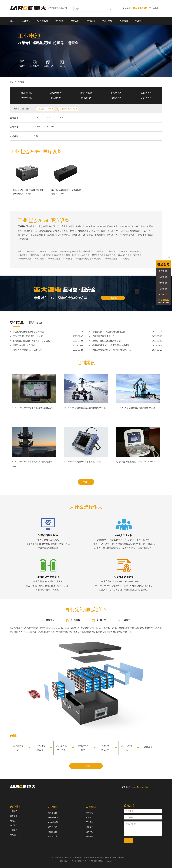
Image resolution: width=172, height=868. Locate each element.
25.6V (62, 118)
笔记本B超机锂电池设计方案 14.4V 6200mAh (136, 462)
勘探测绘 (90, 832)
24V (48, 118)
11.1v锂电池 (23, 255)
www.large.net (107, 861)
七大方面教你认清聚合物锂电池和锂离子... (111, 350)
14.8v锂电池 (46, 255)
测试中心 (14, 825)
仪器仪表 (90, 827)
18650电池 (34, 255)
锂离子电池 (26, 93)
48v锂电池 (123, 251)
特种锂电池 (64, 251)
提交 (129, 841)
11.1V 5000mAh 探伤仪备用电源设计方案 (82, 462)
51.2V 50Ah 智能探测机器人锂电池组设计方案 (85, 408)
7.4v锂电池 (125, 259)
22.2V (36, 118)
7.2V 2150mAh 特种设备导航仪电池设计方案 (32, 408)
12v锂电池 (53, 251)
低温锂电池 (56, 98)
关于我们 (124, 21)
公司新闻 (14, 830)
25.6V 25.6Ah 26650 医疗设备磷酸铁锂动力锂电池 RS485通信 (28, 192)
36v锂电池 (99, 251)
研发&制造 (107, 21)
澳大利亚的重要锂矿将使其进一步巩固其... (32, 341)
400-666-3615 (163, 295)
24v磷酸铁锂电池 (53, 259)
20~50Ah (50, 127)
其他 (36, 136)
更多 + (86, 482)
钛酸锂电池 (116, 98)
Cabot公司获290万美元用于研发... (107, 341)
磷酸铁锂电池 (56, 93)
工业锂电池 (111, 251)
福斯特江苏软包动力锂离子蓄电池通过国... (111, 345)
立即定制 (86, 766)
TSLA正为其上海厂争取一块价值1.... (29, 336)
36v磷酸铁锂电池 (82, 259)
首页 (12, 21)
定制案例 (75, 21)
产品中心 (53, 807)
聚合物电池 (116, 93)
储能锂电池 (146, 93)
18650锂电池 (86, 93)
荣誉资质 (14, 816)
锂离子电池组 (72, 255)
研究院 (13, 821)
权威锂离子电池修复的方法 (104, 336)
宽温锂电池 (86, 98)
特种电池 (59, 21)
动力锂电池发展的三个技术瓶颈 (27, 350)
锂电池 (21, 251)
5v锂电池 (30, 251)
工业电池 (26, 21)
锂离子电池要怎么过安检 (24, 345)
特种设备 (90, 813)
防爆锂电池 (146, 98)
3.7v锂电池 (96, 259)
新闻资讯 (91, 21)
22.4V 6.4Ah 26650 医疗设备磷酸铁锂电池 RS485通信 (66, 192)
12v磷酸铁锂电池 (25, 259)
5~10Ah (37, 127)
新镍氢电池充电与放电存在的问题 (28, 332)
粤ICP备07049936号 (117, 858)
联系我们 (139, 21)
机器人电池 (39, 259)
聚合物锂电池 (124, 255)
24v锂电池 (76, 251)
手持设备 (90, 836)
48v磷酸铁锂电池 (110, 259)
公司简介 (14, 811)
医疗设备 (90, 822)
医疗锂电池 (68, 259)
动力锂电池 (43, 21)
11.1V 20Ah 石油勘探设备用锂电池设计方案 (136, 408)
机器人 (89, 817)
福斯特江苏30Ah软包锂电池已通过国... (109, 332)
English (156, 8)
